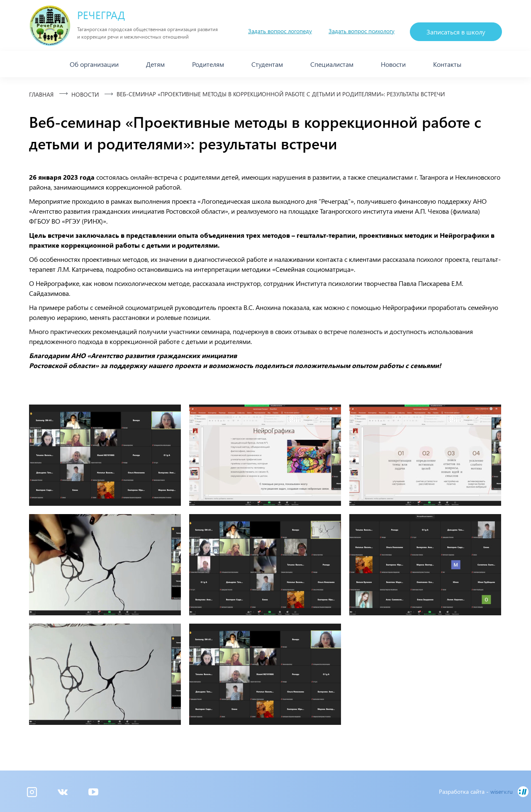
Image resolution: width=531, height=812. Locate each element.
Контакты (447, 64)
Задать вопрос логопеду (280, 31)
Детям (155, 64)
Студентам (267, 64)
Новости (393, 64)
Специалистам (332, 64)
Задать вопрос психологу (362, 31)
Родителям (208, 64)
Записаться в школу (456, 32)
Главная (41, 94)
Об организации (94, 64)
